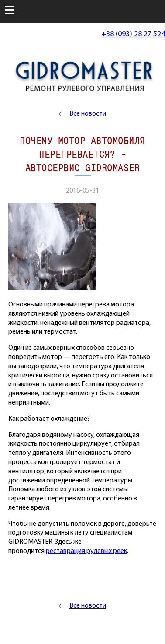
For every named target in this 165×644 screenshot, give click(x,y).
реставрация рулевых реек (86, 551)
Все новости (88, 114)
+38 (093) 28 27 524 (133, 34)
